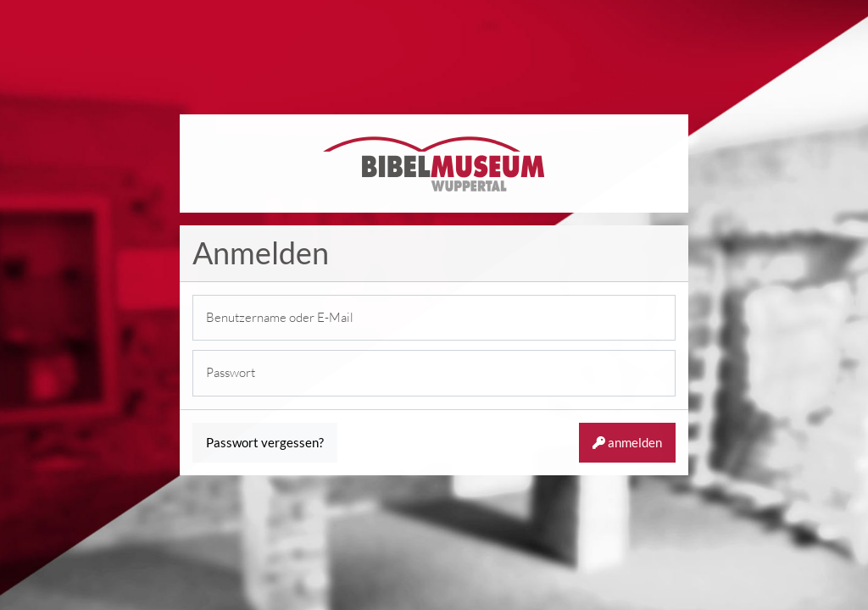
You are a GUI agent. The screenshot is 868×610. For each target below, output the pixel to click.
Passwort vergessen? (265, 442)
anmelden (627, 442)
